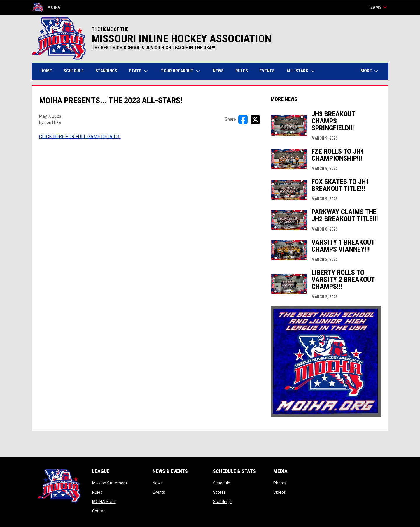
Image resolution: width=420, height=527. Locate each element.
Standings (222, 502)
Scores (219, 492)
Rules (97, 492)
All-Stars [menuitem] (301, 71)
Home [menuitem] (46, 71)
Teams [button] (378, 7)
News (158, 483)
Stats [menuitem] (139, 71)
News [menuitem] (218, 71)
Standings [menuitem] (106, 71)
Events (159, 492)
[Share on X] (255, 120)
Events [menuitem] (267, 71)
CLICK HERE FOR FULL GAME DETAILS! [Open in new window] (80, 137)
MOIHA (46, 7)
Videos (280, 492)
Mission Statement (110, 483)
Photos (280, 483)
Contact (99, 511)
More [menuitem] (370, 71)
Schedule (222, 483)
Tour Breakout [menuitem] (181, 71)
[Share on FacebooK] (243, 120)
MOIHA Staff (104, 502)
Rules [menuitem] (242, 71)
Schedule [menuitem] (74, 71)
